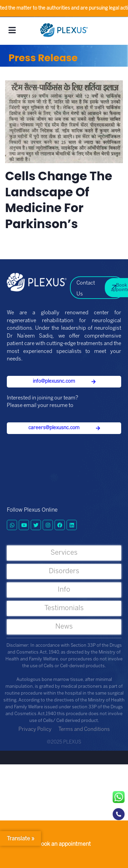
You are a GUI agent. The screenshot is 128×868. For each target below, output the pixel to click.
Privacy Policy (35, 729)
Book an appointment (64, 844)
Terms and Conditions (84, 729)
